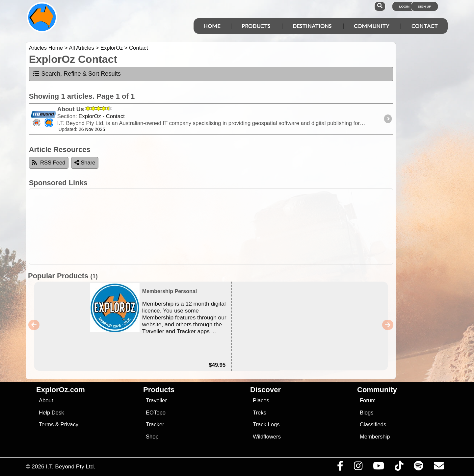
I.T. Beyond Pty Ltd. (70, 466)
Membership (375, 437)
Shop (152, 437)
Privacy (70, 425)
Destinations (312, 26)
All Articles (81, 48)
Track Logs (266, 425)
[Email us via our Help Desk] (439, 467)
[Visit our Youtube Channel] (378, 467)
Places (261, 401)
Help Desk (52, 413)
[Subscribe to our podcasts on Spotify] (418, 467)
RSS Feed (49, 163)
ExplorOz (112, 48)
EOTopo (156, 413)
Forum (368, 401)
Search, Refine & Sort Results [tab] (77, 74)
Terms (46, 425)
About (46, 401)
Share (85, 163)
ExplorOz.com (61, 390)
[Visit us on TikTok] (399, 467)
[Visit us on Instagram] (358, 467)
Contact (425, 26)
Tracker (155, 425)
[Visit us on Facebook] (340, 467)
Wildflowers (267, 437)
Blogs (367, 413)
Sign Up (424, 6)
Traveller (156, 401)
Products (256, 26)
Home (212, 26)
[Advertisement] (243, 226)
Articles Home (46, 48)
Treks (260, 413)
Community (371, 26)
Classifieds (373, 425)
